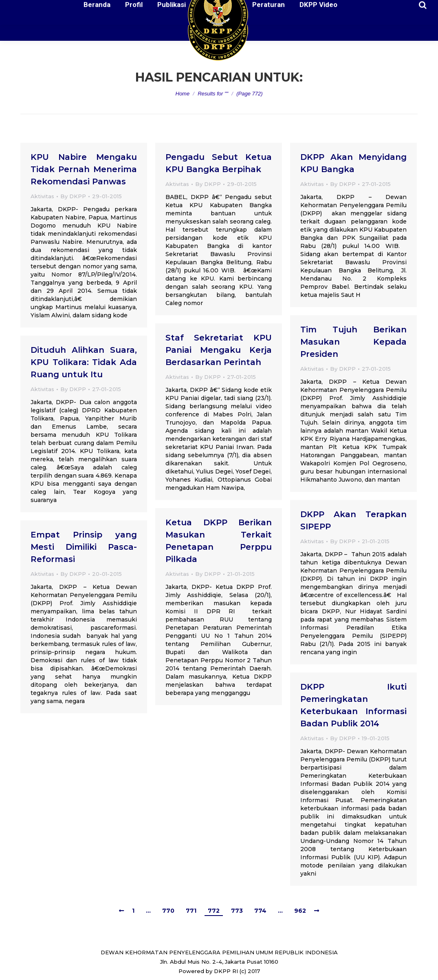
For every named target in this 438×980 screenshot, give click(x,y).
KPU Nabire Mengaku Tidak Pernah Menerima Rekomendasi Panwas (84, 169)
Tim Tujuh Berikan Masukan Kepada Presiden (353, 342)
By (73, 196)
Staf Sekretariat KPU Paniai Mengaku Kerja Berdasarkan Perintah (219, 350)
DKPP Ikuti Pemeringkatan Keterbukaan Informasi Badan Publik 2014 (353, 705)
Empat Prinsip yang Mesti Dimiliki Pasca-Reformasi (84, 547)
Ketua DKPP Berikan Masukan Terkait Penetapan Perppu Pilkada (219, 541)
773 (237, 911)
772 (214, 911)
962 (300, 911)
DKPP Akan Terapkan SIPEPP (353, 520)
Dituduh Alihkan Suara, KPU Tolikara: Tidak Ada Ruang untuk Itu (84, 362)
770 (168, 911)
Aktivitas (42, 196)
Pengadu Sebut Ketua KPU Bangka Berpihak (219, 163)
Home (183, 94)
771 (191, 911)
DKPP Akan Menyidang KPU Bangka (353, 163)
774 (260, 911)
